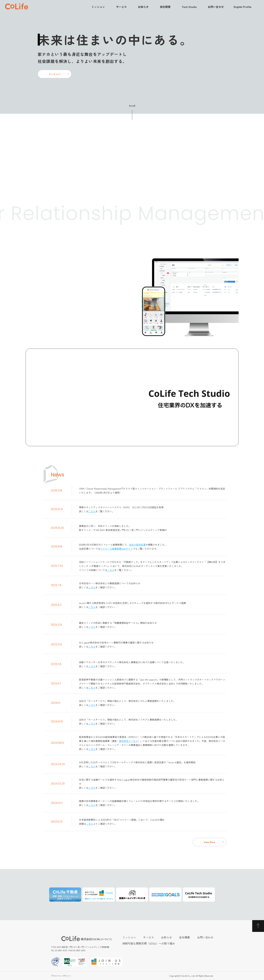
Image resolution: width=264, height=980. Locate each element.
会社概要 (165, 7)
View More (209, 842)
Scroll (132, 106)
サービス (121, 7)
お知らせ (143, 7)
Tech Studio (189, 7)
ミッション (98, 7)
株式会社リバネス (128, 741)
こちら (92, 511)
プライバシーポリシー (61, 976)
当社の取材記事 (137, 545)
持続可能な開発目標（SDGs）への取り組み (149, 943)
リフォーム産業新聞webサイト (117, 549)
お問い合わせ (216, 7)
